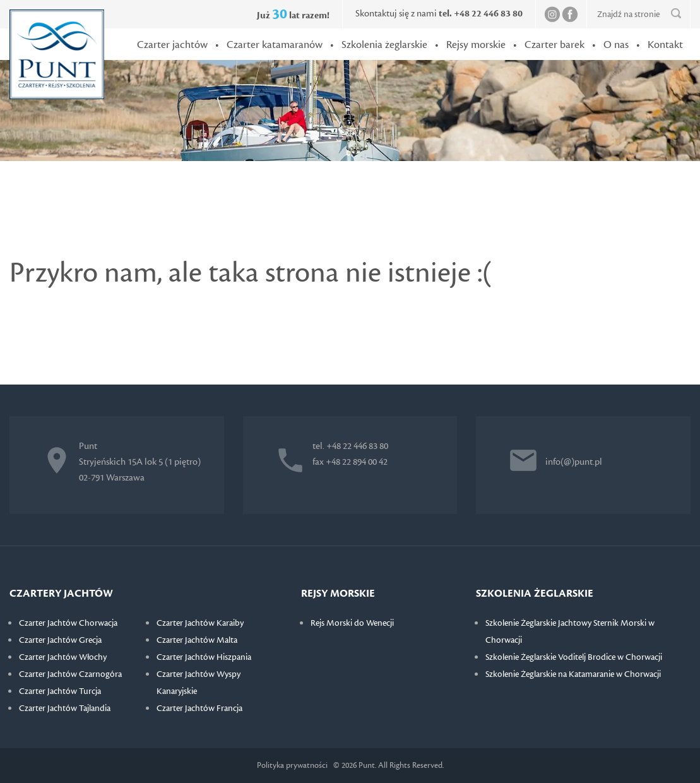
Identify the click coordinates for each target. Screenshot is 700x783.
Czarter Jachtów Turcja (60, 691)
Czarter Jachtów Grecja (60, 640)
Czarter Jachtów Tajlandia (65, 708)
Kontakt (665, 45)
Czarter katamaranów (275, 45)
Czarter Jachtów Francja (199, 708)
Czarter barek (555, 45)
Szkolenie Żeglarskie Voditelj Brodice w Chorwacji (574, 657)
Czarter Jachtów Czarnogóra (70, 674)
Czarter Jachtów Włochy (63, 657)
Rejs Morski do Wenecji (352, 623)
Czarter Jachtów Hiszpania (204, 657)
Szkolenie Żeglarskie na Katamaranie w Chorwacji (573, 674)
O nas (616, 45)
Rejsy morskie (476, 45)
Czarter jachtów (172, 45)
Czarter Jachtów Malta (197, 640)
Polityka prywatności (292, 765)
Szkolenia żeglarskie (384, 45)
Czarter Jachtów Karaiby (200, 623)
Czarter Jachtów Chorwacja (68, 623)
